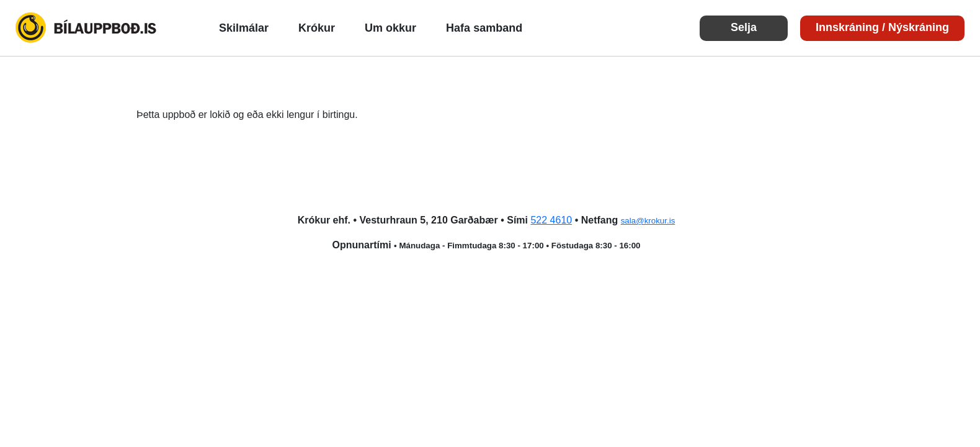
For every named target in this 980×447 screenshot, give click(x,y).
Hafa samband (484, 28)
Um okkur (390, 28)
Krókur (317, 28)
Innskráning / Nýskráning (882, 27)
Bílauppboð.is (87, 28)
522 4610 (551, 220)
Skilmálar (244, 28)
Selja (744, 27)
